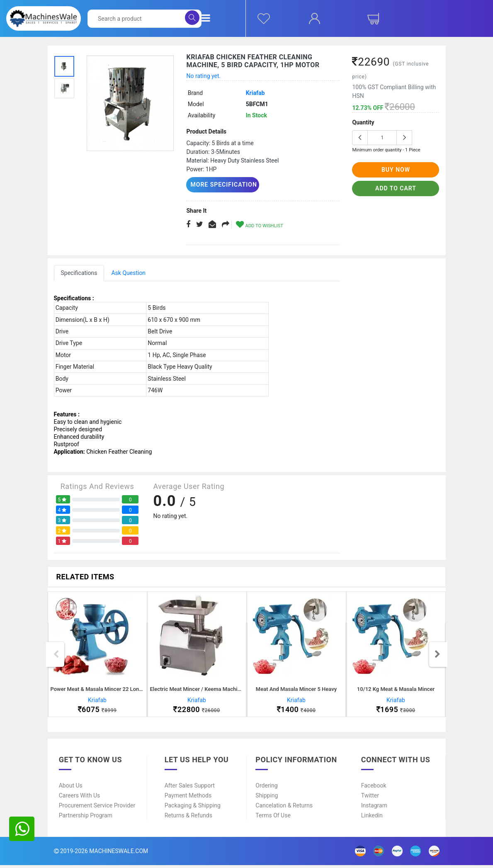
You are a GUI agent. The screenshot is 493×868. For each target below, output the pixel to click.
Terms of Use (273, 818)
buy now (396, 170)
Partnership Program (86, 818)
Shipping (267, 798)
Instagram (374, 808)
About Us (71, 788)
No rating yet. (203, 76)
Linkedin (372, 818)
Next (437, 656)
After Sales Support (190, 788)
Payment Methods (188, 798)
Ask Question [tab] (128, 272)
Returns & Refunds (188, 818)
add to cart (396, 188)
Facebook (374, 788)
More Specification (220, 185)
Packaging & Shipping (193, 808)
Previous (56, 656)
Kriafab (255, 93)
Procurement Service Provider (97, 808)
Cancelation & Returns (284, 808)
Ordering (266, 788)
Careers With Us (80, 798)
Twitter (370, 798)
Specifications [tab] (79, 272)
